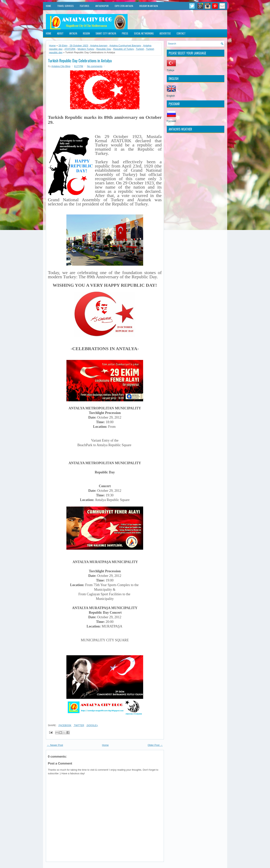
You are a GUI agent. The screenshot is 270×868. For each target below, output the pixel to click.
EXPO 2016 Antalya (124, 6)
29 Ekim (63, 46)
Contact (181, 33)
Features (85, 6)
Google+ (92, 725)
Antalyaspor (102, 6)
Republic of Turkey (124, 49)
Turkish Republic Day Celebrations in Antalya (80, 61)
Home (48, 6)
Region (86, 33)
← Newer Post (55, 745)
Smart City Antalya (106, 33)
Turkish (140, 49)
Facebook (65, 725)
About (60, 33)
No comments (95, 66)
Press (125, 33)
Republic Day (104, 49)
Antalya (73, 33)
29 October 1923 (79, 46)
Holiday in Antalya (149, 6)
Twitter (79, 725)
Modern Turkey (86, 49)
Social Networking (144, 33)
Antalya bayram (99, 46)
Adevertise (165, 33)
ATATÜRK (70, 49)
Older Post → (155, 745)
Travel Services (65, 6)
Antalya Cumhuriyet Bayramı (125, 46)
